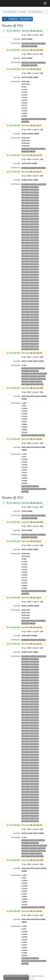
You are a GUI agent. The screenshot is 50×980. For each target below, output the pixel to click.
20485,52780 (35, 320)
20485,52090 (26, 229)
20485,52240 (35, 248)
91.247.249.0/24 (13, 31)
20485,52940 (35, 341)
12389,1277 (25, 384)
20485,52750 (26, 317)
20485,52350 (26, 264)
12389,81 (39, 382)
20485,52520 (35, 285)
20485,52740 (35, 315)
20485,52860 (35, 330)
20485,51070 (26, 192)
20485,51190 (26, 200)
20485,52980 (35, 346)
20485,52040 (26, 224)
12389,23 (33, 384)
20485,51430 (26, 211)
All (5, 19)
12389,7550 (42, 376)
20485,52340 (35, 261)
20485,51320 (35, 206)
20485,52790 (26, 323)
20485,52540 (35, 288)
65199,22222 (35, 486)
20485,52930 (26, 341)
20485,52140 (35, 235)
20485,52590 (26, 296)
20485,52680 (35, 307)
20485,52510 (26, 285)
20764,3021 (34, 46)
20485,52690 (26, 309)
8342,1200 (40, 384)
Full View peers (10, 12)
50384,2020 (34, 149)
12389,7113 (34, 376)
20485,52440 (35, 275)
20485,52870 (26, 333)
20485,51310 (26, 206)
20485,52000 (26, 219)
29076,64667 (35, 374)
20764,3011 (25, 46)
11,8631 (33, 151)
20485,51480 (26, 214)
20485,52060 (26, 227)
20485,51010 (26, 187)
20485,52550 (26, 291)
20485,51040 (26, 190)
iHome (41, 976)
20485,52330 (26, 261)
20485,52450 (26, 277)
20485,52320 (35, 259)
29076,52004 (35, 371)
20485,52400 (35, 269)
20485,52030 (35, 222)
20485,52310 (26, 259)
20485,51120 (26, 198)
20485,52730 (26, 315)
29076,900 (33, 368)
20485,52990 (26, 349)
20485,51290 (35, 203)
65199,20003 (26, 486)
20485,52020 (26, 222)
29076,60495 (26, 374)
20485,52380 (35, 267)
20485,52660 (35, 304)
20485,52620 (35, 299)
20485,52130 (26, 235)
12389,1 (24, 382)
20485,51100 (26, 195)
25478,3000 (25, 43)
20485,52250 (26, 251)
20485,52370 (26, 267)
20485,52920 (35, 338)
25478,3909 (25, 122)
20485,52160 (35, 237)
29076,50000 (41, 368)
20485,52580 (35, 293)
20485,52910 (26, 338)
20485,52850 (26, 330)
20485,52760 (35, 317)
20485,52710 (26, 312)
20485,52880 (35, 333)
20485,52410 (26, 272)
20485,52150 (26, 237)
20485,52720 (35, 312)
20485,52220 (35, 245)
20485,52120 (35, 232)
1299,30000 (42, 168)
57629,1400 (25, 119)
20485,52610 (26, 299)
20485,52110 (26, 232)
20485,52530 (26, 288)
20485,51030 (35, 187)
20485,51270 (26, 203)
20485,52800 (35, 323)
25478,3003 (34, 168)
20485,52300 (35, 256)
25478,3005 (34, 184)
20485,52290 (26, 256)
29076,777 (25, 368)
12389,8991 (42, 379)
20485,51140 (35, 198)
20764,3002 (42, 43)
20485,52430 (26, 275)
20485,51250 (35, 200)
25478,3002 (34, 43)
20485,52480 (35, 280)
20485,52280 (35, 253)
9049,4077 (41, 435)
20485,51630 (35, 216)
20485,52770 (26, 320)
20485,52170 (26, 240)
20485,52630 (26, 301)
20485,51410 (35, 208)
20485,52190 (26, 243)
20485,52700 (35, 309)
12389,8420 (34, 379)
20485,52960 (35, 344)
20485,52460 (35, 277)
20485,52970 (26, 346)
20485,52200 (35, 243)
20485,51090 (35, 192)
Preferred (13, 19)
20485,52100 (35, 229)
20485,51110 (35, 195)
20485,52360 (35, 264)
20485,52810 (26, 325)
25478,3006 (25, 376)
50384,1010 (25, 149)
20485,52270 (26, 253)
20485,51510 (26, 216)
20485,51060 (35, 190)
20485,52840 (35, 328)
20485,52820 (35, 325)
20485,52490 (26, 283)
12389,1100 (32, 382)
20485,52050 (35, 224)
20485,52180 (35, 240)
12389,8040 (25, 379)
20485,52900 (35, 336)
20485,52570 (26, 293)
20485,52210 (26, 245)
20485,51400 (26, 208)
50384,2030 (42, 149)
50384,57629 (42, 119)
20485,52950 (26, 344)
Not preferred (26, 19)
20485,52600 (35, 296)
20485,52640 (35, 301)
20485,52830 (26, 328)
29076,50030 (26, 371)
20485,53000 (35, 349)
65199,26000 (26, 489)
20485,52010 (35, 219)
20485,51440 (35, 211)
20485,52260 (35, 251)
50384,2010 (34, 119)
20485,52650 (26, 304)
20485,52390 (26, 269)
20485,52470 (26, 280)
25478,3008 (34, 435)
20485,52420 (35, 272)
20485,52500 (35, 283)
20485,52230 (26, 248)
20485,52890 (26, 336)
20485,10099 (42, 184)
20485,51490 (35, 214)
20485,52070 (35, 227)
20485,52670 (26, 307)
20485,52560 (35, 291)
